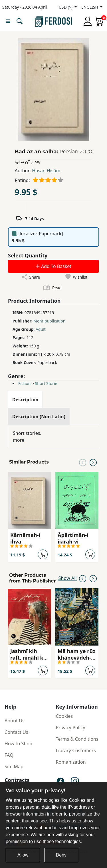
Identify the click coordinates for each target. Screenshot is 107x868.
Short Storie (46, 383)
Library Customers (76, 750)
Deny (61, 855)
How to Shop (18, 744)
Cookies (64, 716)
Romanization (71, 762)
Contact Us (16, 732)
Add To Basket (53, 266)
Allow (23, 855)
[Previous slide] (83, 462)
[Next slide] (93, 462)
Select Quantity (28, 255)
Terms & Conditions (77, 739)
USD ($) (66, 7)
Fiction (24, 383)
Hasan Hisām (46, 171)
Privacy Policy (71, 728)
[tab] (25, 400)
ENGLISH (90, 7)
